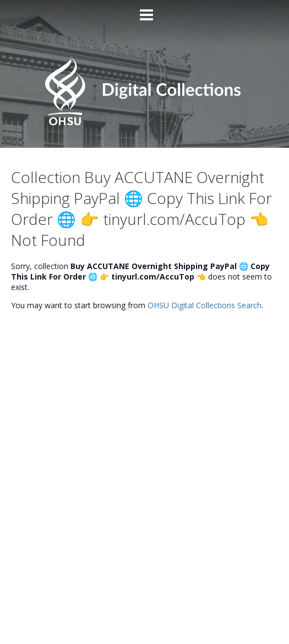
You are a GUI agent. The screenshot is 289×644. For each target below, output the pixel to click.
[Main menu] (145, 10)
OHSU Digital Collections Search (205, 305)
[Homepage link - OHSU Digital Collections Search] (144, 123)
